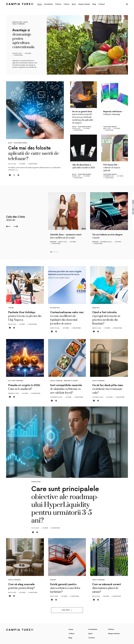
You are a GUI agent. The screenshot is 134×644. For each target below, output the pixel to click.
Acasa (71, 629)
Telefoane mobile (20, 143)
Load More (66, 610)
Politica (111, 629)
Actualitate (55, 308)
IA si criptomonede (16, 381)
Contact (92, 638)
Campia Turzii (20, 4)
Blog (26, 22)
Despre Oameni (114, 634)
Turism (11, 308)
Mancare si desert (71, 381)
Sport (90, 634)
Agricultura (17, 22)
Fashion (53, 242)
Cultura (72, 634)
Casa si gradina (19, 24)
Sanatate (96, 308)
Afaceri (53, 580)
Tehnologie (36, 482)
